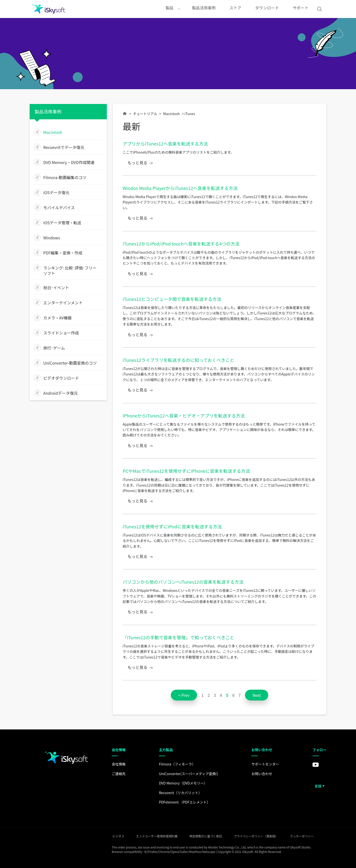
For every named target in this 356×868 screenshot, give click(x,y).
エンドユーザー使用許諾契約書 (156, 836)
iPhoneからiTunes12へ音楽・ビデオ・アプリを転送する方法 (184, 415)
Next (257, 695)
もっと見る (137, 163)
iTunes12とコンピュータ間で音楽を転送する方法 (172, 299)
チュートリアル (145, 114)
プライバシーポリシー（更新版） (264, 836)
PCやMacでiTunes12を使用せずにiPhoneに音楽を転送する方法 (186, 471)
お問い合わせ (261, 774)
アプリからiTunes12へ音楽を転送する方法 (165, 144)
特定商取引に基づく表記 (210, 836)
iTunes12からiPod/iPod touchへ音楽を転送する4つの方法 (181, 244)
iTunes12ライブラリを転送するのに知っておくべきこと (178, 360)
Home (125, 115)
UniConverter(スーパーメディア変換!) (186, 774)
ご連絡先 (115, 774)
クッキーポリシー (314, 836)
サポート (301, 9)
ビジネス (114, 836)
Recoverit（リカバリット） (178, 793)
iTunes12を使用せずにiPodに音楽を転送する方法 (172, 526)
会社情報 (115, 764)
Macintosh (171, 114)
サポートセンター (264, 764)
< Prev (184, 695)
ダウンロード (267, 9)
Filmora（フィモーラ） (175, 764)
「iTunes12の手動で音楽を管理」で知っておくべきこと (178, 637)
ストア (235, 9)
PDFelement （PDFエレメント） (182, 802)
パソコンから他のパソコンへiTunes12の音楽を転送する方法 (183, 582)
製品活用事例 (204, 9)
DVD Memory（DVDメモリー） (181, 783)
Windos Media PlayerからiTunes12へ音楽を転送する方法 (180, 188)
